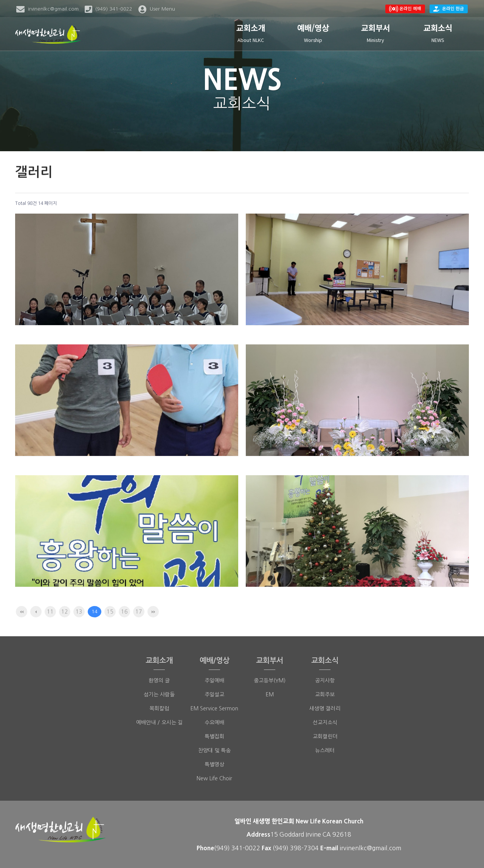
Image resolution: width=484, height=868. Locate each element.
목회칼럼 (159, 708)
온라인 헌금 (449, 8)
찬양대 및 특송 (214, 750)
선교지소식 (325, 722)
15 (110, 612)
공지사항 (325, 680)
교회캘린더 (325, 736)
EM (270, 694)
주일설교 (214, 694)
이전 (36, 612)
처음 (22, 612)
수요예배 (214, 722)
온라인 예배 (405, 9)
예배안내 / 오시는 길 (159, 722)
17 (139, 612)
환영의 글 (159, 680)
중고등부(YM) (270, 680)
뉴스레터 (325, 750)
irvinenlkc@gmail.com (370, 848)
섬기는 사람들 (159, 694)
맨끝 (153, 612)
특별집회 (214, 736)
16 (124, 612)
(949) (281, 848)
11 (50, 612)
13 (79, 612)
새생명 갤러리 (325, 708)
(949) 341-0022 (237, 848)
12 (65, 612)
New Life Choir (214, 778)
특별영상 (214, 764)
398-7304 (305, 848)
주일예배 (214, 680)
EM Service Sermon (214, 708)
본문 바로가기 (0, 0)
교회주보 (325, 694)
